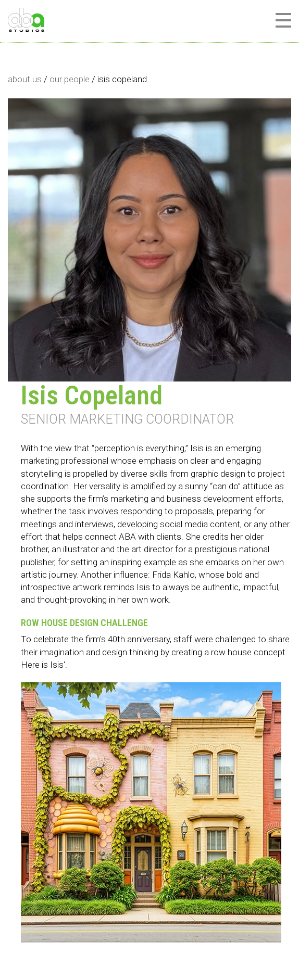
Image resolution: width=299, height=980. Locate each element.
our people (70, 79)
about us (25, 79)
